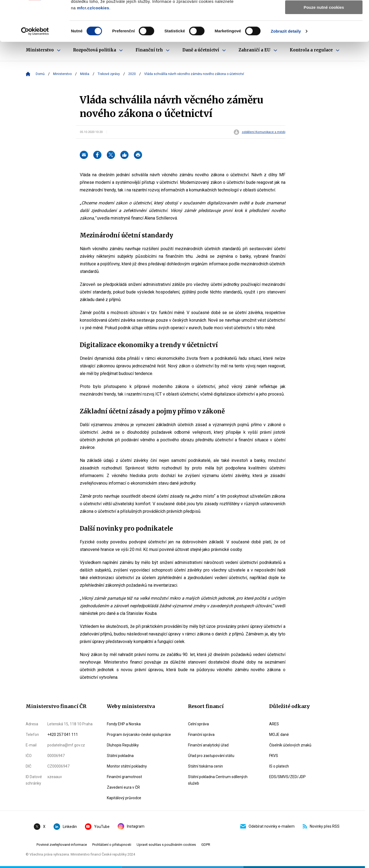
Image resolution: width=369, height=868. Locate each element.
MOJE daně (279, 735)
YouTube (97, 827)
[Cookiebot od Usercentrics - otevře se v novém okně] (35, 69)
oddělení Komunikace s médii (264, 132)
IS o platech (279, 766)
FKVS (274, 756)
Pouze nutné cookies (324, 45)
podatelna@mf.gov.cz (66, 745)
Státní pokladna (120, 756)
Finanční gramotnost (124, 777)
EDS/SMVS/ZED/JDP (287, 777)
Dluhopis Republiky (123, 745)
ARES (274, 724)
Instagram (131, 826)
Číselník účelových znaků (290, 745)
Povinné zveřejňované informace (62, 845)
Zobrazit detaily (286, 69)
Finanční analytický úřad (208, 745)
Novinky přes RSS (321, 826)
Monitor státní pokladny (127, 766)
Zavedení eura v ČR (123, 787)
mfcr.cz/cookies (93, 46)
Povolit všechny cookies (324, 13)
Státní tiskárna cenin (205, 766)
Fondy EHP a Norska (124, 724)
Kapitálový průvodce (124, 798)
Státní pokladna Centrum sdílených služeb (218, 780)
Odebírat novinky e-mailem (267, 826)
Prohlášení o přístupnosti (112, 845)
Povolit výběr (324, 29)
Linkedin (65, 827)
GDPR (206, 845)
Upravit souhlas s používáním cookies (166, 845)
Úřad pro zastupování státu (211, 756)
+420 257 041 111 (63, 735)
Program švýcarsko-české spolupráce (139, 735)
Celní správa (198, 724)
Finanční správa (201, 735)
